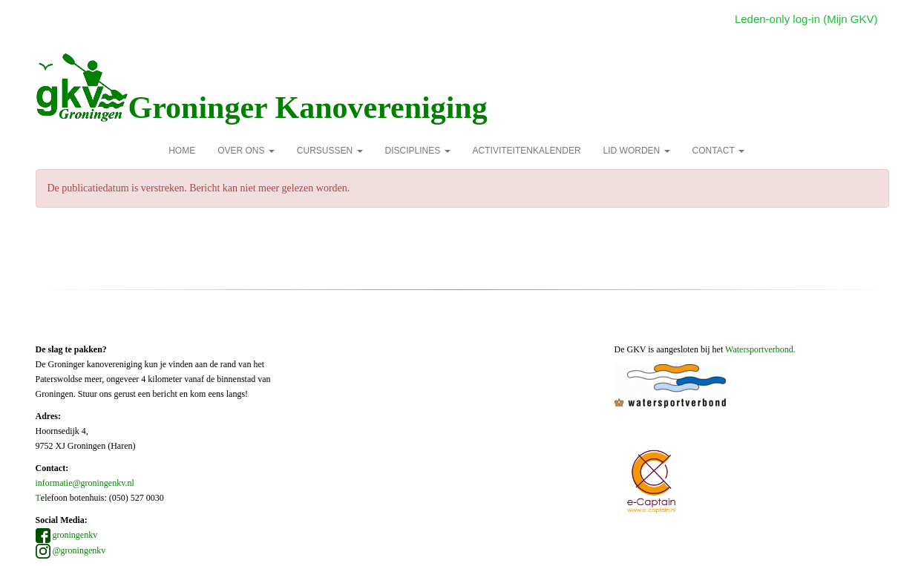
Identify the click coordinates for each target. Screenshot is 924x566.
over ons (246, 151)
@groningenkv (71, 550)
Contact (718, 151)
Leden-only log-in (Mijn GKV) (806, 19)
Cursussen (330, 151)
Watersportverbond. (760, 349)
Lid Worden (637, 151)
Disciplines (418, 151)
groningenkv (67, 535)
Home (182, 151)
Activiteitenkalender (527, 151)
